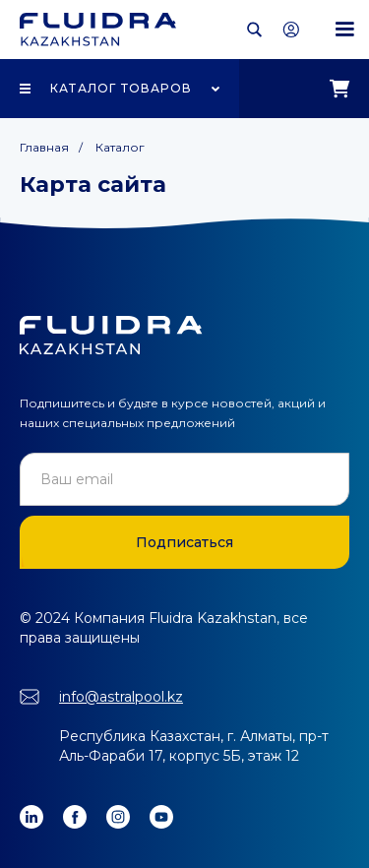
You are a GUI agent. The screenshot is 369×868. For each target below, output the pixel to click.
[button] (344, 30)
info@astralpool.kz (121, 697)
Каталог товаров (121, 88)
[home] (98, 30)
